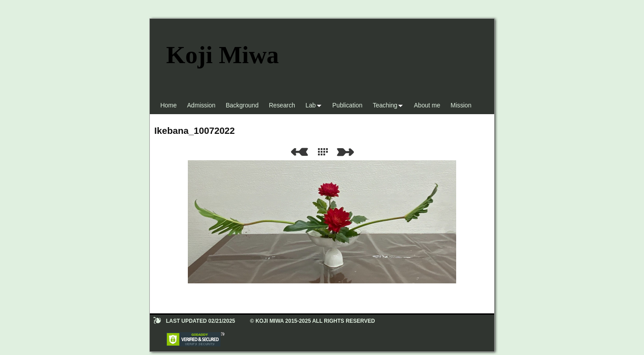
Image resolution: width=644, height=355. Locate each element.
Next (347, 152)
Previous (299, 152)
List (325, 152)
